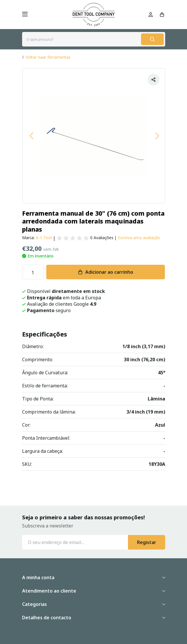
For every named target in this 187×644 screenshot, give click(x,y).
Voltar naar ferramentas (48, 57)
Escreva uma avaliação (139, 238)
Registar (147, 542)
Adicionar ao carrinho (109, 272)
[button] (31, 136)
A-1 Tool (44, 238)
